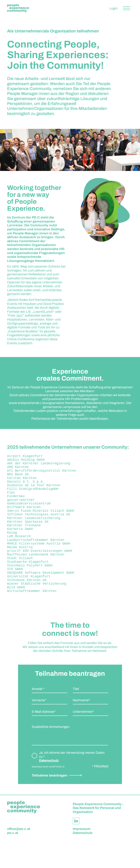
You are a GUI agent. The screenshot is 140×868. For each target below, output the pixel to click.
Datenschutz (49, 788)
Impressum (82, 857)
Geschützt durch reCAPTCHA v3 (48, 794)
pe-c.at (13, 861)
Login (113, 8)
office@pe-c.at (19, 857)
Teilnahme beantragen (49, 803)
